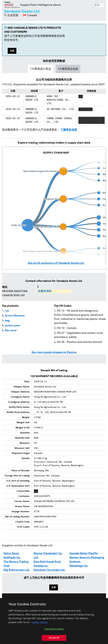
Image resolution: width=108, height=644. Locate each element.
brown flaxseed (15, 316)
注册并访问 (45, 291)
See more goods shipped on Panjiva (54, 352)
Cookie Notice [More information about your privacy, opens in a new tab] (39, 624)
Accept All (54, 640)
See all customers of (56, 263)
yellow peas (12, 326)
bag (7, 321)
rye (7, 311)
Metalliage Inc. (79, 566)
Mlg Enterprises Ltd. (17, 570)
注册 (12, 51)
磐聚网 (12, 5)
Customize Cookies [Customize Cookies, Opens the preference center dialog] (54, 631)
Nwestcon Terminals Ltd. (49, 570)
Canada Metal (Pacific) (84, 553)
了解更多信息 (69, 130)
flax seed (11, 330)
